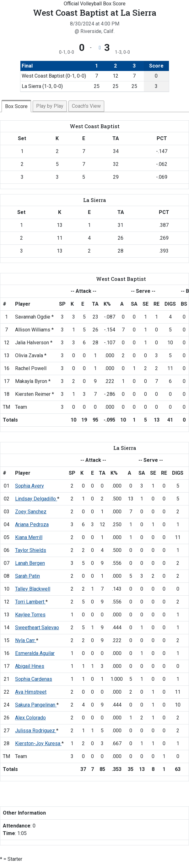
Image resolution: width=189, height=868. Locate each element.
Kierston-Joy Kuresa (38, 743)
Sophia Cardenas (34, 679)
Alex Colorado (30, 718)
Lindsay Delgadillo (36, 499)
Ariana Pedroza (32, 524)
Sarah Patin (27, 576)
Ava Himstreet (31, 692)
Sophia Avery (30, 486)
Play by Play (50, 106)
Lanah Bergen (30, 563)
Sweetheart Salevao (37, 628)
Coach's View (86, 106)
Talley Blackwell (33, 589)
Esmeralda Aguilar (35, 653)
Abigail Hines (30, 666)
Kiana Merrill (29, 537)
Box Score (16, 106)
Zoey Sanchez (31, 512)
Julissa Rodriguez (36, 731)
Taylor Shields (31, 550)
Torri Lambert (30, 602)
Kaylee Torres (30, 615)
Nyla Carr (26, 640)
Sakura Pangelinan (36, 705)
